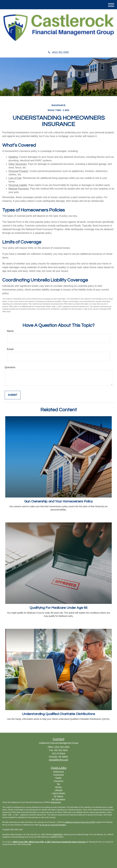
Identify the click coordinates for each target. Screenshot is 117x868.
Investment (58, 775)
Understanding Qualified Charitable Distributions (58, 714)
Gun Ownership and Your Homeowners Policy (58, 501)
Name (10, 331)
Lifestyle (58, 790)
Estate (59, 778)
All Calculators (58, 800)
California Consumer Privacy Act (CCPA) (80, 822)
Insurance (58, 781)
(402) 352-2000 (58, 52)
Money (58, 787)
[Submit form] (13, 395)
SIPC (61, 834)
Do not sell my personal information (53, 825)
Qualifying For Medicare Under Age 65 (58, 608)
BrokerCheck (56, 802)
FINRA (55, 834)
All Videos (58, 796)
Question (10, 367)
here (84, 842)
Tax (59, 784)
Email (10, 349)
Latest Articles (58, 793)
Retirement (58, 772)
